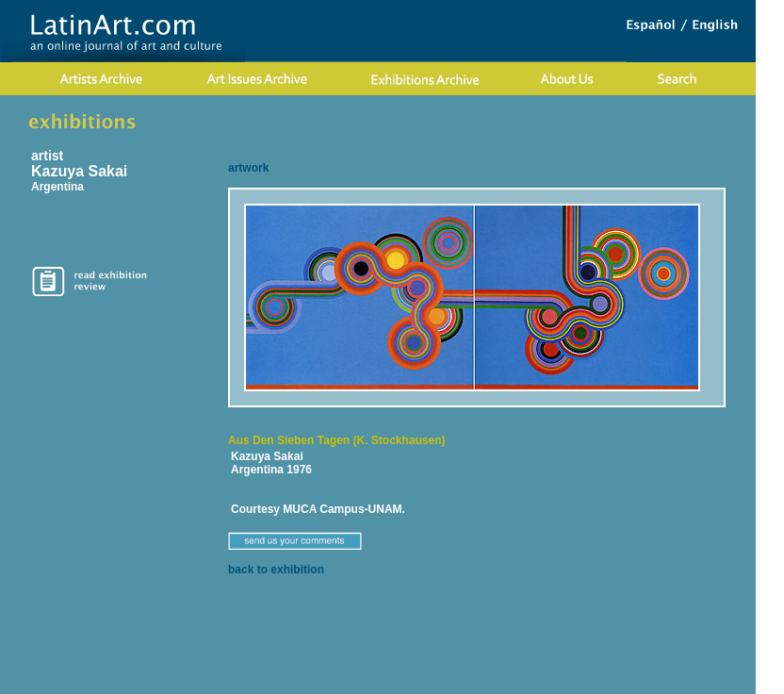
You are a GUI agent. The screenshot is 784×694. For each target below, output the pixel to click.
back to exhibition (276, 570)
